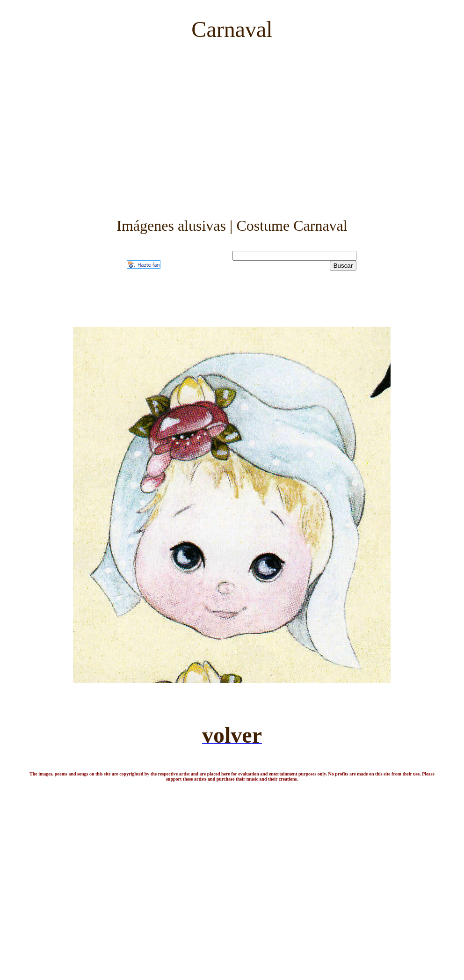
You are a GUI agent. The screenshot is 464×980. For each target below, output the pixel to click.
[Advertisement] (232, 122)
